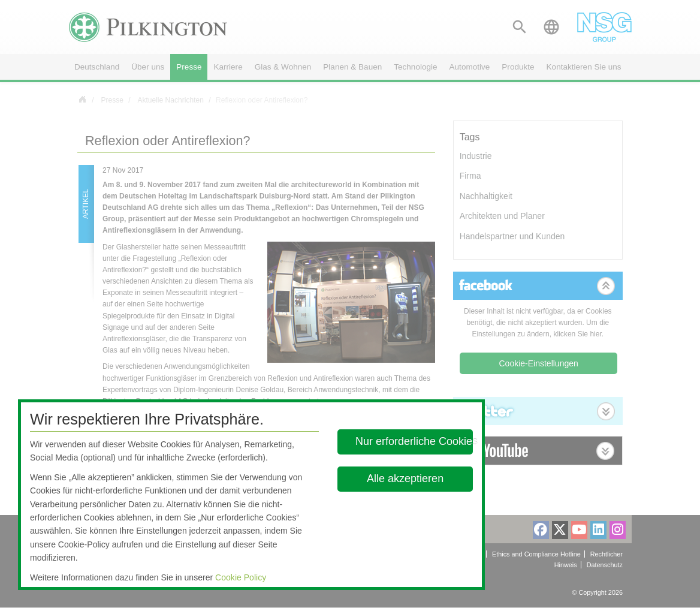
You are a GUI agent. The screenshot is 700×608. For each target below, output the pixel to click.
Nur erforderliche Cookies (414, 441)
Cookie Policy (241, 577)
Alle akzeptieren (405, 478)
